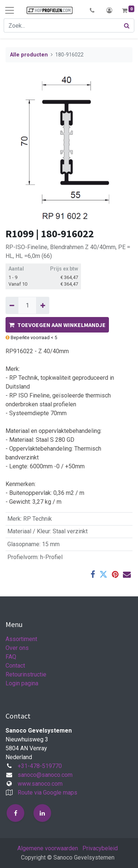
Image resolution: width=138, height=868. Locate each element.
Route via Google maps (47, 793)
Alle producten (29, 55)
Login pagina (22, 683)
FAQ (11, 657)
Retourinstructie (26, 674)
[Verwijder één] (12, 305)
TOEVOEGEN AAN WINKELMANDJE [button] (57, 325)
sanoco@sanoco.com (45, 775)
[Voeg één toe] (43, 305)
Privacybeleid (100, 848)
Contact (15, 666)
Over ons (17, 648)
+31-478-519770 (40, 766)
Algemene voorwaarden (48, 848)
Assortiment (21, 639)
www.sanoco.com (40, 784)
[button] (92, 10)
